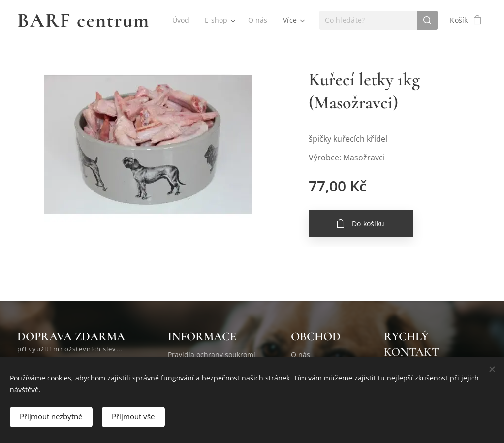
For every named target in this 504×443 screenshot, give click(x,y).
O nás (300, 355)
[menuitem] (182, 20)
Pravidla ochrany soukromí (212, 355)
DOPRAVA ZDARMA (71, 336)
